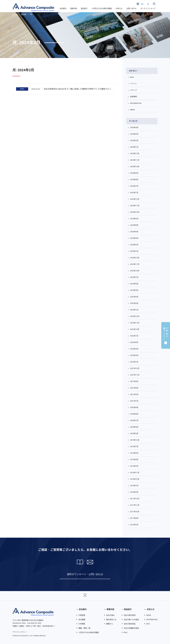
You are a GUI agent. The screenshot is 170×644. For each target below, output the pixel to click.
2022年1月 (134, 362)
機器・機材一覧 (84, 628)
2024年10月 (135, 212)
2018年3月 (134, 492)
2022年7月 (134, 336)
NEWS (22, 89)
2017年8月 (134, 518)
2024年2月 (134, 245)
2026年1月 (134, 147)
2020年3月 (134, 433)
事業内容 (74, 8)
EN (142, 4)
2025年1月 (134, 193)
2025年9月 (134, 173)
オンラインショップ (148, 8)
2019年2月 (134, 466)
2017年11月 (135, 505)
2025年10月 (135, 167)
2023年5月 (134, 290)
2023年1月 (134, 310)
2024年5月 (134, 232)
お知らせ (119, 8)
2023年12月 (135, 258)
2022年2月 (134, 355)
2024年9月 (134, 219)
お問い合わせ (131, 8)
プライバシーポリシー (20, 632)
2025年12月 (135, 153)
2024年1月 (134, 251)
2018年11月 (135, 473)
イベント (133, 84)
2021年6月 (134, 394)
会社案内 (63, 8)
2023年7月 (134, 277)
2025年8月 (134, 180)
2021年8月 (134, 388)
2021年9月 (134, 381)
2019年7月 (134, 446)
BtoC (132, 77)
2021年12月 (135, 368)
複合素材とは (111, 619)
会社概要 (82, 619)
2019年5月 (134, 460)
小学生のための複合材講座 (102, 8)
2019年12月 (135, 440)
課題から (110, 624)
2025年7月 (134, 186)
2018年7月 (134, 486)
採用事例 (133, 97)
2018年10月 (135, 479)
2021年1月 (134, 401)
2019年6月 (134, 453)
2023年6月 (134, 284)
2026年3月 (134, 134)
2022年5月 (134, 349)
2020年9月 (134, 407)
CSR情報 (82, 624)
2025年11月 (135, 160)
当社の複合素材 (130, 615)
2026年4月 (134, 127)
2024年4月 (134, 238)
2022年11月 (135, 323)
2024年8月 (134, 225)
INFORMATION (136, 103)
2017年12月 (135, 499)
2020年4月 (134, 427)
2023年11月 (135, 264)
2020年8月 (134, 414)
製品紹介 (84, 8)
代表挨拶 (82, 615)
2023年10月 (135, 271)
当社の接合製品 (130, 624)
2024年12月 (135, 199)
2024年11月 (135, 206)
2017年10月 (135, 512)
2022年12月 (135, 316)
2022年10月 (135, 329)
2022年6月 (134, 342)
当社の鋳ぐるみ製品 (131, 619)
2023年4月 (134, 297)
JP (148, 4)
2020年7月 (134, 420)
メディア (133, 90)
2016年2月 (134, 525)
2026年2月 (134, 140)
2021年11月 (135, 375)
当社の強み (110, 615)
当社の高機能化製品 (131, 628)
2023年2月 (134, 303)
